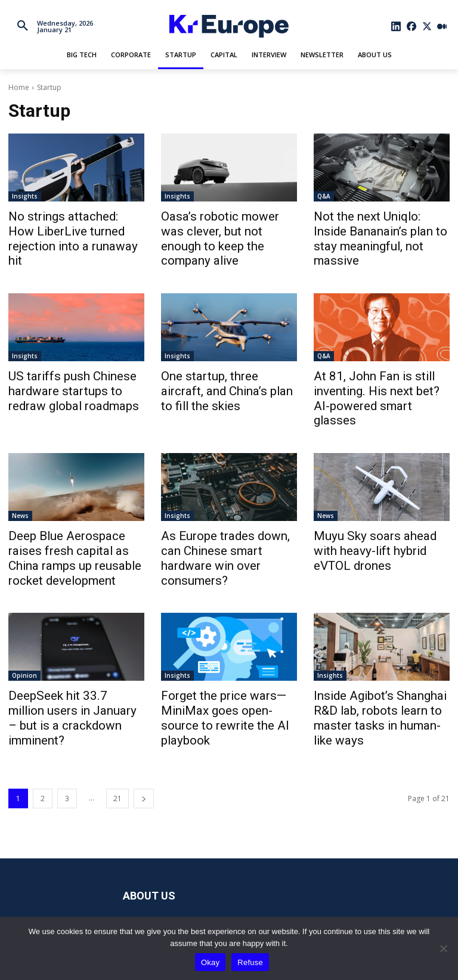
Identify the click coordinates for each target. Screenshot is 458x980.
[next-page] (144, 732)
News (20, 476)
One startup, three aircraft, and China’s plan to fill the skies (220, 369)
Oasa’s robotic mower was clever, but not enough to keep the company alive (228, 229)
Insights (25, 196)
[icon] (397, 26)
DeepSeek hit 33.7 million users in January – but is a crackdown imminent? (67, 662)
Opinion (24, 629)
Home (19, 87)
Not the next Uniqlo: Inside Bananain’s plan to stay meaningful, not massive (372, 229)
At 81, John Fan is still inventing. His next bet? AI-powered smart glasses (373, 369)
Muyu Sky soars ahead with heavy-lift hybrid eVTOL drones (374, 509)
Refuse (250, 962)
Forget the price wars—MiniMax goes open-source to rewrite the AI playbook (228, 662)
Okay (210, 962)
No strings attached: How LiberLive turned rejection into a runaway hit (75, 229)
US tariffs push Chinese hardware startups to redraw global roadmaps (72, 369)
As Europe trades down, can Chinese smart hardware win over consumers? (225, 509)
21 (117, 732)
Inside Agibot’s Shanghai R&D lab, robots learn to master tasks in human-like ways (379, 662)
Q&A (324, 196)
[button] (23, 26)
